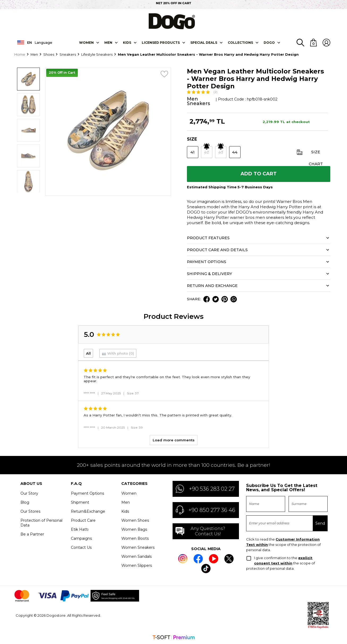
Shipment (80, 502)
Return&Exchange (88, 511)
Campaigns (81, 538)
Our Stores (30, 511)
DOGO (269, 42)
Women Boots (135, 538)
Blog (25, 502)
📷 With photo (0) (118, 353)
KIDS (127, 42)
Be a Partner (32, 534)
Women (86, 42)
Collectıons (240, 42)
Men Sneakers (198, 101)
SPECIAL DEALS (204, 42)
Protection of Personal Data (41, 523)
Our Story (29, 493)
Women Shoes (135, 520)
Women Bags (134, 529)
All (88, 353)
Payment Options (87, 493)
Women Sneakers (138, 547)
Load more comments (174, 440)
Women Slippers (137, 565)
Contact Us (81, 547)
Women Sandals (136, 556)
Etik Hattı (80, 529)
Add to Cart (259, 174)
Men (108, 42)
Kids (125, 511)
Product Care (83, 520)
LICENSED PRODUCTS (161, 42)
